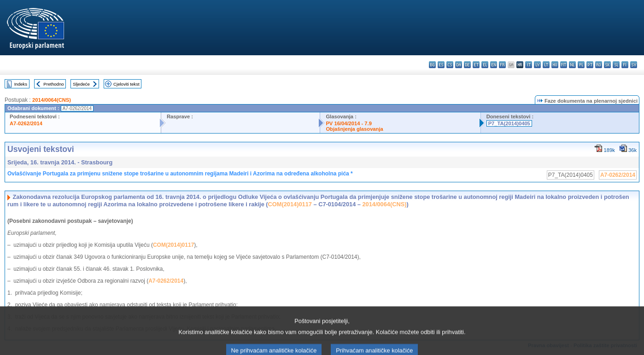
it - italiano (529, 65)
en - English (494, 65)
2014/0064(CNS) (52, 100)
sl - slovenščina (616, 65)
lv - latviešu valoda (537, 65)
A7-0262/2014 (26, 123)
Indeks (21, 84)
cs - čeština (450, 65)
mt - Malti (564, 65)
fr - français (502, 65)
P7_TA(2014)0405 (509, 123)
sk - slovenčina (607, 65)
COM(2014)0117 (290, 204)
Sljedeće (81, 84)
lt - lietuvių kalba (546, 65)
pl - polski (581, 65)
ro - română (599, 65)
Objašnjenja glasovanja (354, 129)
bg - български (432, 65)
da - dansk (459, 65)
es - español (441, 65)
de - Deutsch (467, 65)
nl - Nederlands (572, 65)
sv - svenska (634, 65)
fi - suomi (625, 65)
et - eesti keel (476, 65)
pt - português (590, 65)
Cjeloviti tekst (126, 84)
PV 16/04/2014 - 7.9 (349, 123)
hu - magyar (555, 65)
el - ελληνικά (485, 65)
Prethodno (53, 84)
